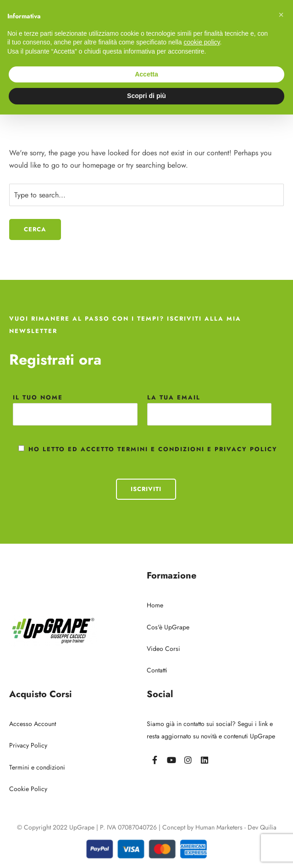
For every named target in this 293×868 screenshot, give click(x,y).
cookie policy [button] (202, 42)
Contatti (157, 670)
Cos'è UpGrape (168, 627)
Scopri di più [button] (146, 96)
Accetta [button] (146, 74)
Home (155, 605)
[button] (281, 15)
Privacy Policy (28, 745)
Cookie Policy (28, 789)
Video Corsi (163, 649)
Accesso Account (33, 724)
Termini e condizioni (37, 767)
